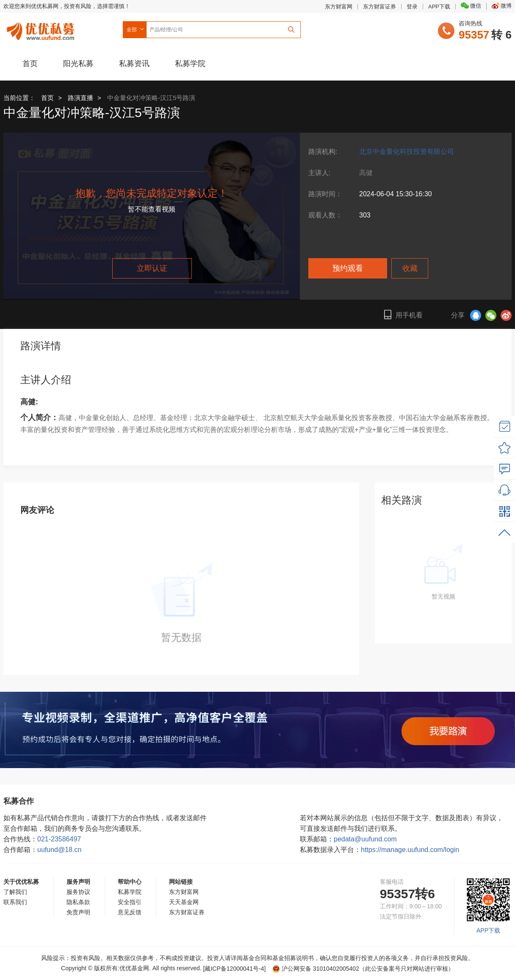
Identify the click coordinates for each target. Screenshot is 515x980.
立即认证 (152, 268)
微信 (471, 6)
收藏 (410, 268)
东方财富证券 (379, 7)
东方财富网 (339, 7)
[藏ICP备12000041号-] (235, 969)
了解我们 (15, 892)
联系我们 (15, 902)
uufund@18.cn (59, 850)
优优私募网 (42, 29)
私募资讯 (134, 64)
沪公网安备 (316, 969)
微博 (502, 6)
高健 (366, 173)
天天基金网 (184, 902)
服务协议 (78, 892)
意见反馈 (130, 912)
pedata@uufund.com (365, 839)
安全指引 (130, 902)
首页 (30, 64)
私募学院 (190, 64)
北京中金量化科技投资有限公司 (407, 152)
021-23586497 (59, 839)
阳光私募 (78, 64)
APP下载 (439, 7)
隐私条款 (78, 902)
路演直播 (80, 98)
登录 (412, 7)
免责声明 (78, 912)
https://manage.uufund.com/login (410, 850)
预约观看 (348, 268)
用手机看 (403, 315)
